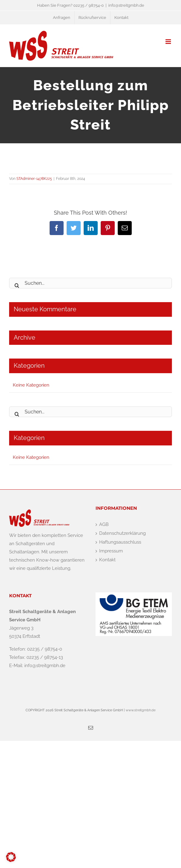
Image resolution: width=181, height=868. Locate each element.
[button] (11, 857)
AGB (104, 524)
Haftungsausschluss (120, 542)
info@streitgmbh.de (126, 5)
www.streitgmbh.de (140, 710)
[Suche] (17, 283)
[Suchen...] (90, 283)
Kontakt (107, 560)
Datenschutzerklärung (122, 533)
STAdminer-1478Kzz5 (34, 179)
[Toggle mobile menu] (169, 42)
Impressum (111, 551)
